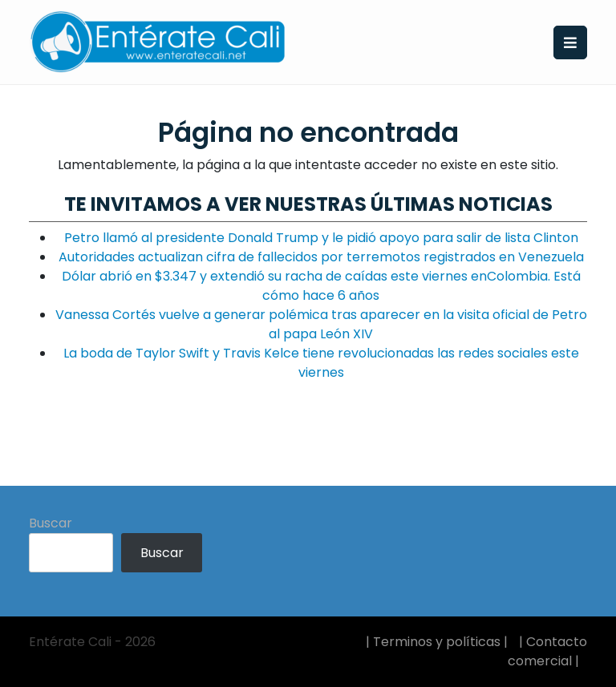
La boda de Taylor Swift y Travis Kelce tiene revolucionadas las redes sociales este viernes (321, 363)
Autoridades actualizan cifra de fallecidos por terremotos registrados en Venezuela (321, 257)
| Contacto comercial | (547, 651)
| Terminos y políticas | (437, 642)
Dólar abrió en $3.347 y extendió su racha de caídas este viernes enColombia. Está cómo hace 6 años (321, 286)
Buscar (51, 523)
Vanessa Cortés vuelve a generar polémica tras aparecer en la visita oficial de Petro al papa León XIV (321, 324)
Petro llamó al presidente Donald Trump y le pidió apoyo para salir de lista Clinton (321, 238)
